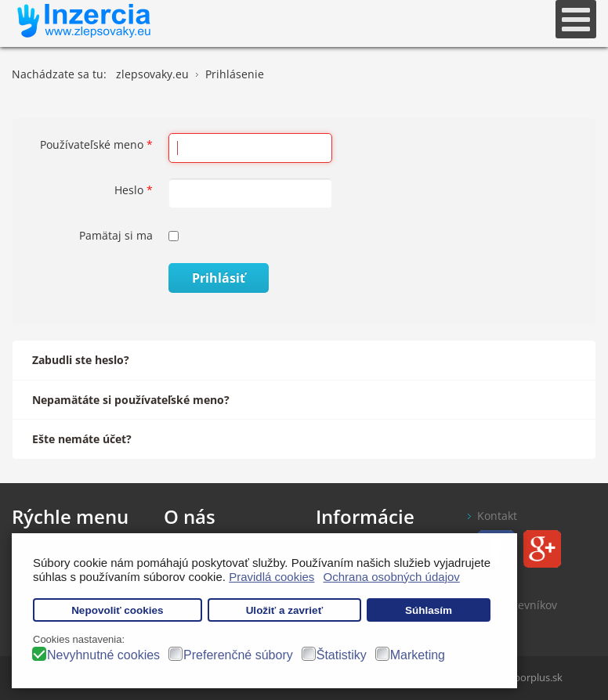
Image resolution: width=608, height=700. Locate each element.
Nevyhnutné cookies (103, 655)
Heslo (134, 190)
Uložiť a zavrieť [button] (284, 610)
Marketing (418, 655)
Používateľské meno (96, 144)
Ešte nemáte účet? (82, 439)
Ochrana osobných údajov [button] (392, 577)
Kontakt (497, 516)
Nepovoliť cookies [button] (118, 610)
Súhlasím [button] (429, 610)
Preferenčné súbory (238, 655)
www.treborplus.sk (519, 677)
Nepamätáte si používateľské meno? (131, 400)
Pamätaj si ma (116, 235)
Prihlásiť (219, 278)
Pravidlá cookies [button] (271, 577)
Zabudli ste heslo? (81, 360)
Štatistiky (342, 655)
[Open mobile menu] (576, 19)
